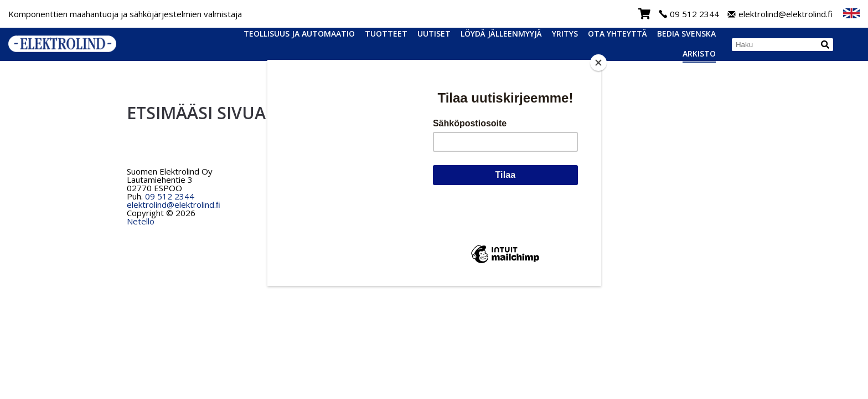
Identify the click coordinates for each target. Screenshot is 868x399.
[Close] (598, 63)
